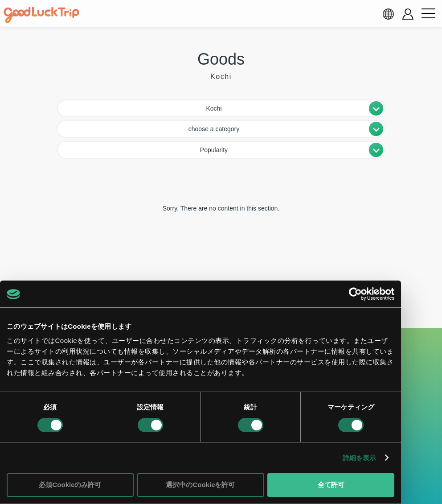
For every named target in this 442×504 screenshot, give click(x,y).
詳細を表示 (360, 458)
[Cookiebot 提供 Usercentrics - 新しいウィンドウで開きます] (355, 294)
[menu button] (428, 14)
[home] (41, 15)
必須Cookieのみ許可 (70, 485)
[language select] (388, 14)
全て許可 (331, 485)
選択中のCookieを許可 (200, 485)
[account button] (408, 14)
